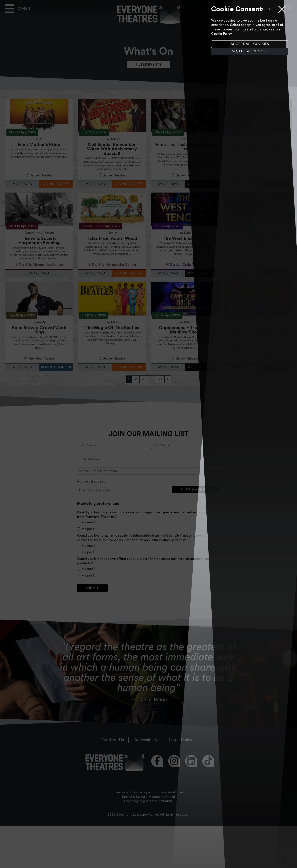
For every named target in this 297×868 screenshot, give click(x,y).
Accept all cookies (250, 44)
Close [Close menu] (268, 9)
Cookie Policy (221, 34)
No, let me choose (250, 51)
